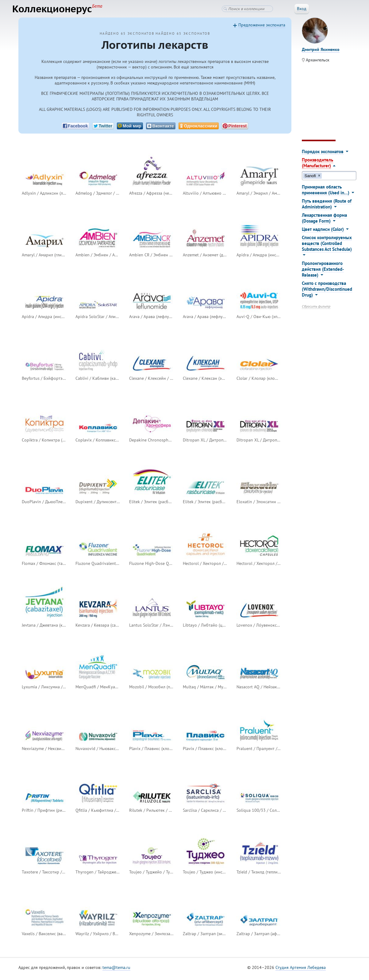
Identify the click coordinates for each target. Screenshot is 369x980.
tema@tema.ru (116, 970)
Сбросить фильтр (316, 309)
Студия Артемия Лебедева (301, 970)
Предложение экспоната (262, 28)
